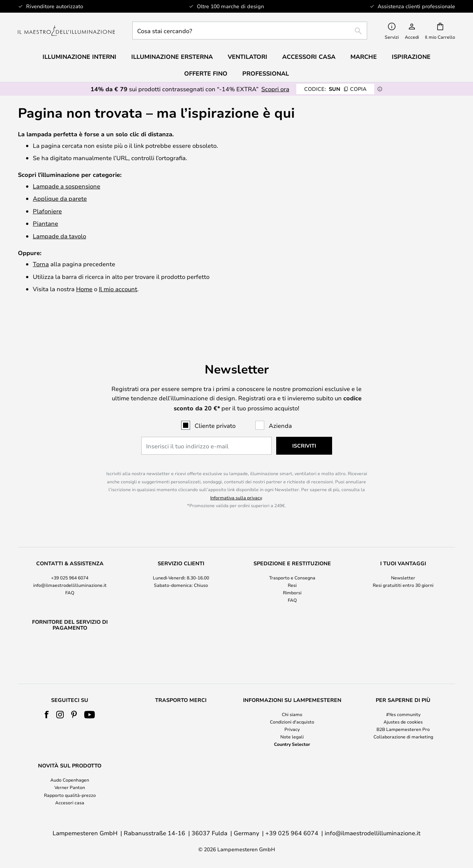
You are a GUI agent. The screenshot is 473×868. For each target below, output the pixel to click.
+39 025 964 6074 (70, 558)
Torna (41, 264)
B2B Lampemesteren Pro (403, 729)
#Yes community (403, 714)
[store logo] (66, 31)
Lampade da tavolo (59, 236)
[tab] (70, 563)
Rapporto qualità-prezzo (70, 795)
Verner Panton (70, 787)
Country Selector (292, 744)
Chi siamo (292, 714)
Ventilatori (247, 57)
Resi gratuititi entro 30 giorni (403, 566)
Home (84, 289)
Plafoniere (47, 211)
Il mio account (118, 289)
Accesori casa (70, 802)
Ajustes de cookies (403, 722)
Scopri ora (275, 89)
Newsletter (403, 558)
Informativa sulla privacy (236, 478)
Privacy (292, 729)
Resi (292, 566)
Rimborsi (292, 573)
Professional (266, 73)
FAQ (70, 573)
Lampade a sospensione (67, 186)
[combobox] (250, 31)
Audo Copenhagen (70, 780)
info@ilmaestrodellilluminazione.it (70, 566)
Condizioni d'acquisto (292, 722)
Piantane (45, 223)
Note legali (292, 737)
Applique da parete (60, 198)
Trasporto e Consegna (292, 558)
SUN (335, 89)
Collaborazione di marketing (403, 737)
